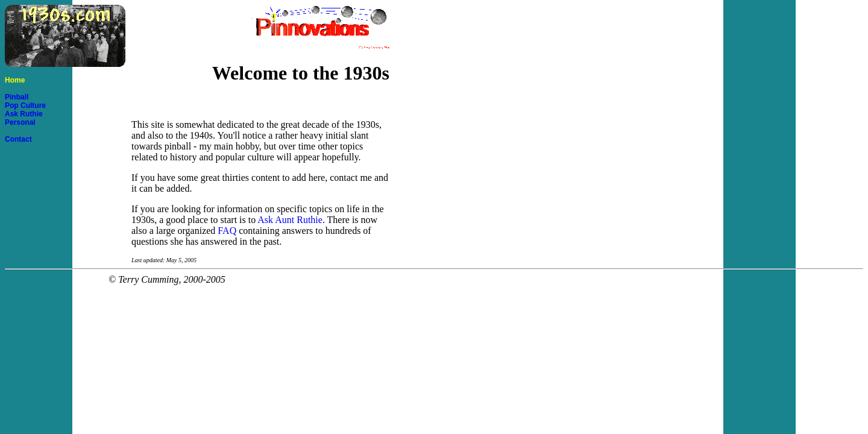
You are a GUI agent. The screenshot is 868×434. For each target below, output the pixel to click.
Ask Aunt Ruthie (290, 220)
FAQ (227, 231)
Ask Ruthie (24, 114)
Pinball (17, 97)
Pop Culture (25, 105)
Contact (18, 139)
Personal (20, 122)
